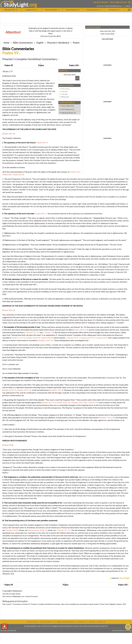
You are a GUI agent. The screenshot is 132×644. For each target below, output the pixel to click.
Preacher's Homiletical (58, 43)
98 (9, 65)
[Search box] (67, 78)
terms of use (32, 622)
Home (6, 43)
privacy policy (46, 622)
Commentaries (23, 43)
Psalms (76, 43)
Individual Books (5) (68, 113)
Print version (65, 89)
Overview (64, 91)
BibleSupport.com (19, 596)
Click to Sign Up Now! (118, 2)
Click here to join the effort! (51, 36)
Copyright (64, 94)
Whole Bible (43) (67, 106)
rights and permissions (66, 622)
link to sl (102, 622)
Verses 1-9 (7, 71)
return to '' (121, 578)
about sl (92, 622)
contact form (104, 626)
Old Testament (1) (68, 109)
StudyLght (16, 5)
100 (74, 65)
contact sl (82, 622)
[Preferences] (129, 10)
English (40, 43)
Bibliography (65, 97)
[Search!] (77, 78)
